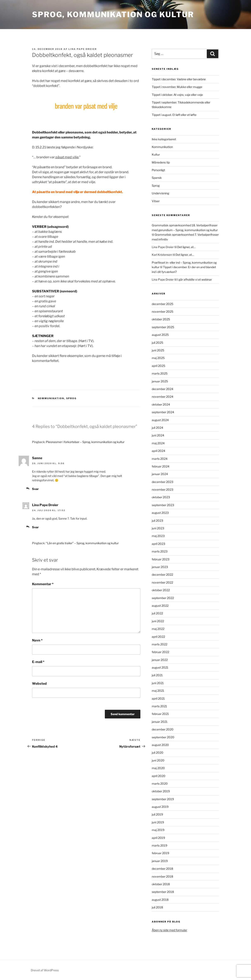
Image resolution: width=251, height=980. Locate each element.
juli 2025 (157, 343)
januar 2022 (160, 660)
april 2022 (158, 637)
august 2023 (160, 513)
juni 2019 (158, 822)
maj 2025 (158, 358)
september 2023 (163, 505)
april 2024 (158, 451)
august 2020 (160, 745)
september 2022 (163, 598)
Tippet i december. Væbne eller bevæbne (179, 79)
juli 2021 (157, 675)
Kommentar (43, 584)
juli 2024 (157, 428)
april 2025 (158, 366)
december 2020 (163, 729)
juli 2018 (157, 907)
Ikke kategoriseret (164, 139)
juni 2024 (158, 435)
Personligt (158, 170)
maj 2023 (158, 536)
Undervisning (160, 193)
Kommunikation (51, 398)
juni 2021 (158, 683)
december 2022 (162, 575)
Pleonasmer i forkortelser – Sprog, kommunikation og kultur (85, 442)
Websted (39, 684)
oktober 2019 (161, 791)
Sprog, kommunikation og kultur (113, 14)
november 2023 (163, 489)
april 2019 (158, 838)
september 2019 (163, 799)
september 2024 (163, 412)
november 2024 (163, 397)
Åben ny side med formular (169, 930)
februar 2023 (161, 559)
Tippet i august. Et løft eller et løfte (174, 115)
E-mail (38, 662)
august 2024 (160, 420)
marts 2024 (160, 459)
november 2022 (162, 582)
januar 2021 (160, 722)
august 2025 (160, 335)
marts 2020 (160, 784)
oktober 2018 (161, 884)
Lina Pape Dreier (83, 49)
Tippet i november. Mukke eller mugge (177, 87)
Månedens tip (161, 162)
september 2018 (163, 892)
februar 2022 (160, 652)
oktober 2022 (161, 590)
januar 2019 (160, 861)
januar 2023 (160, 567)
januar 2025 (160, 381)
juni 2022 (158, 621)
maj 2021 (158, 691)
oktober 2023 (161, 497)
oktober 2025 (161, 319)
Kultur (156, 154)
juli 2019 (157, 814)
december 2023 (163, 482)
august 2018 (160, 900)
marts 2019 (160, 845)
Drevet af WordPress (45, 970)
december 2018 (162, 869)
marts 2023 (160, 551)
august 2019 (160, 807)
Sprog (71, 398)
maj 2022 (158, 629)
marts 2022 (160, 644)
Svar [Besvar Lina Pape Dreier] (35, 527)
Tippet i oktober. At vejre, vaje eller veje (177, 95)
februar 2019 (160, 853)
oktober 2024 (161, 404)
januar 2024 (160, 474)
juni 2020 (158, 760)
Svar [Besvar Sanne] (35, 489)
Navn (37, 640)
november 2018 (162, 876)
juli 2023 (157, 521)
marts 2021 (159, 706)
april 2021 (158, 698)
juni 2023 (158, 528)
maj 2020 (158, 768)
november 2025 (163, 312)
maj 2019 (158, 830)
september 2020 (163, 737)
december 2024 (163, 389)
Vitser (156, 201)
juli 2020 (158, 752)
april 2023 (158, 544)
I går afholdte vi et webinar (195, 279)
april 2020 (159, 776)
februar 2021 (160, 714)
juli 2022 (157, 613)
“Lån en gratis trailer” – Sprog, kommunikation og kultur (82, 543)
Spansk (157, 178)
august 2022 (160, 606)
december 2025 (163, 304)
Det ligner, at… (186, 247)
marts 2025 (160, 373)
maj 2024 (158, 443)
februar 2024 (161, 466)
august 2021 (160, 667)
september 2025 (163, 327)
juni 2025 (158, 350)
